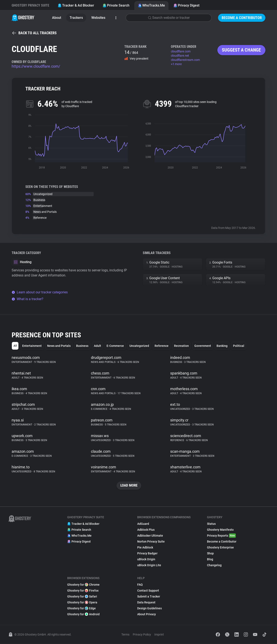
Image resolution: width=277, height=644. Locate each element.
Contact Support (148, 591)
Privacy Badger (147, 554)
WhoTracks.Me (151, 5)
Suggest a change (241, 50)
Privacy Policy (142, 635)
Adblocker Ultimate (150, 536)
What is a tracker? (27, 299)
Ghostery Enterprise (220, 548)
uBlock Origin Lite (149, 565)
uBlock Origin (146, 559)
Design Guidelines (149, 608)
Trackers (76, 18)
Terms (125, 635)
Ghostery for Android (83, 614)
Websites (98, 18)
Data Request (146, 603)
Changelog (214, 565)
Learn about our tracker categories (40, 292)
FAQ (140, 585)
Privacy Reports (221, 536)
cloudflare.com (181, 51)
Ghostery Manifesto (220, 530)
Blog (210, 559)
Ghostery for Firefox (83, 591)
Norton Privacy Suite (151, 542)
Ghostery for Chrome (83, 585)
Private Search (116, 5)
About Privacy (147, 614)
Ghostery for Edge (82, 608)
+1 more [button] (176, 64)
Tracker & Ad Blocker (76, 5)
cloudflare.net (180, 56)
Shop (210, 554)
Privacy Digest (186, 5)
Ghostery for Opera (82, 603)
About (57, 18)
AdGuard (143, 524)
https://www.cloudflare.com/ (36, 66)
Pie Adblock (145, 548)
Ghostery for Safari (82, 597)
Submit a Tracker (149, 597)
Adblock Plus (146, 530)
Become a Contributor (242, 18)
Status (211, 524)
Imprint (159, 635)
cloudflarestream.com (185, 60)
